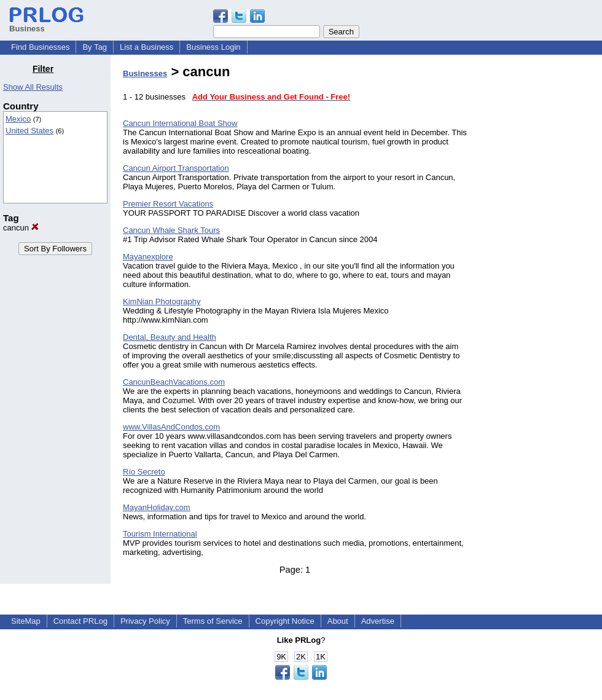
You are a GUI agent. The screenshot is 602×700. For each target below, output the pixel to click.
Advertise (378, 621)
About (338, 621)
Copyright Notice (285, 621)
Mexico (18, 119)
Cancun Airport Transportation (176, 168)
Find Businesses (40, 47)
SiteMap (26, 621)
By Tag (95, 47)
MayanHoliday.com (157, 507)
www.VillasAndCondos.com (171, 427)
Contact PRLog (80, 621)
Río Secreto (144, 472)
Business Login (213, 47)
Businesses (145, 73)
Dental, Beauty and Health (170, 337)
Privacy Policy (145, 621)
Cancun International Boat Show (180, 123)
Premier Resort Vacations (168, 204)
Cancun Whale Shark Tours (171, 230)
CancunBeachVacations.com (174, 382)
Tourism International (160, 534)
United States (29, 131)
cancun (21, 228)
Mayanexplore (148, 257)
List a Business (147, 47)
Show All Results (33, 87)
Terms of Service (213, 621)
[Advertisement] (539, 248)
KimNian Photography (162, 301)
